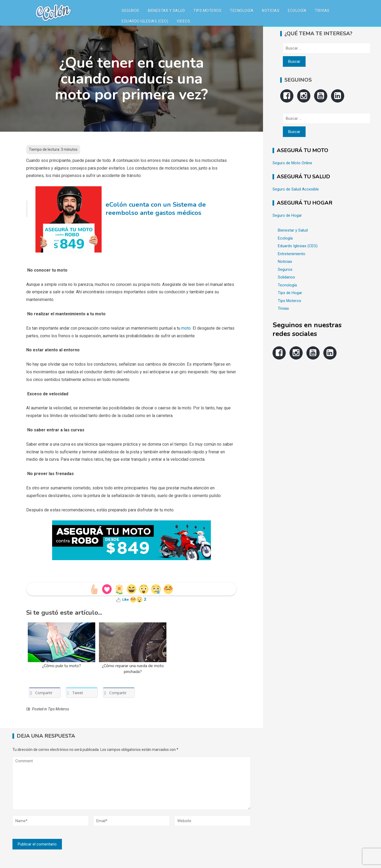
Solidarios (286, 277)
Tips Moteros (207, 11)
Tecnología (242, 11)
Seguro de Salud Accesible (296, 189)
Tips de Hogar (290, 293)
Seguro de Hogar (287, 215)
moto (186, 328)
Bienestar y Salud (167, 11)
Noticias (271, 11)
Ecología (297, 11)
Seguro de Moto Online (292, 163)
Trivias (322, 11)
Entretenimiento (292, 254)
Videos (183, 21)
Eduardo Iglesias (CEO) (145, 21)
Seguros (131, 11)
